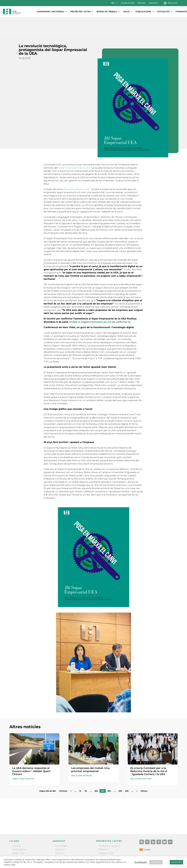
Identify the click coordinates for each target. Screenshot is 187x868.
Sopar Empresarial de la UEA (74, 149)
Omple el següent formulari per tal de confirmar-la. (100, 303)
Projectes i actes (80, 12)
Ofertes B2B (62, 838)
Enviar (171, 804)
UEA (113, 3)
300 (127, 772)
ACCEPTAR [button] (176, 862)
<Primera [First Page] (63, 772)
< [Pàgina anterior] (71, 772)
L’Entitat (16, 827)
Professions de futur (109, 827)
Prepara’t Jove (106, 834)
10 (80, 772)
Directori (142, 3)
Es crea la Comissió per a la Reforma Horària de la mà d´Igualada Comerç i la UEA (149, 752)
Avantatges (61, 827)
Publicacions (143, 12)
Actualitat (163, 12)
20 (86, 772)
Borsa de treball (107, 12)
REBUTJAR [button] (156, 862)
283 (96, 772)
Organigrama (19, 831)
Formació (181, 12)
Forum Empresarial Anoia (112, 841)
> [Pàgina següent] (137, 772)
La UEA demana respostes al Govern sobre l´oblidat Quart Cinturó (31, 752)
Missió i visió (18, 834)
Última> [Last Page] (144, 772)
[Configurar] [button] (141, 862)
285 (109, 772)
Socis (126, 12)
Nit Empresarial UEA (109, 838)
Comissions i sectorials (50, 12)
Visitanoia (104, 849)
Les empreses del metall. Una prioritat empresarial (90, 751)
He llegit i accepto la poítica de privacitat (132, 799)
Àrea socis (173, 3)
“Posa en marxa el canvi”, (77, 170)
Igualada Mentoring (109, 845)
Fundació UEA (128, 3)
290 (120, 772)
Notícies (30, 760)
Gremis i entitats (21, 838)
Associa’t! (153, 3)
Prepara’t (103, 831)
